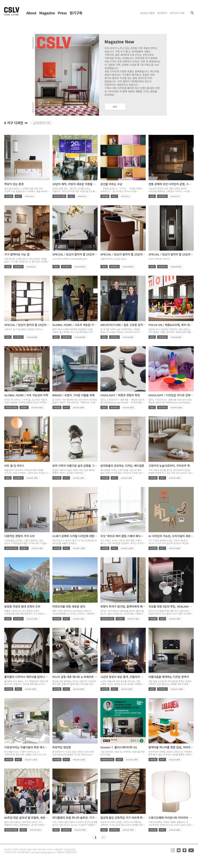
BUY (115, 107)
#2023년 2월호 (32, 619)
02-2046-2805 (23, 852)
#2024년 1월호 (37, 548)
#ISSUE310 (175, 196)
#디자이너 (162, 196)
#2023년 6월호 (30, 689)
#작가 (162, 830)
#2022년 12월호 (177, 689)
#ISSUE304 (31, 267)
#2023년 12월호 (79, 548)
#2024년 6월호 (128, 407)
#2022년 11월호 (31, 760)
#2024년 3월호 (32, 478)
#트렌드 (24, 407)
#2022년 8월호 (35, 830)
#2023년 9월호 (175, 548)
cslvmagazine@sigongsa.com (43, 852)
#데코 (162, 619)
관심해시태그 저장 (43, 123)
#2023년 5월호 (127, 689)
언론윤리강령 (71, 852)
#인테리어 (18, 267)
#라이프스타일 (59, 196)
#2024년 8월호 (37, 407)
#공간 (152, 196)
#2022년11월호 (132, 760)
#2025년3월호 (128, 337)
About (31, 13)
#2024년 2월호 (79, 478)
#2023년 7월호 (79, 619)
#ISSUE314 (29, 196)
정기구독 (76, 13)
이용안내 (60, 852)
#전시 (71, 196)
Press (62, 13)
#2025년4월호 (80, 267)
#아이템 (9, 196)
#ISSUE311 (82, 196)
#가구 (18, 196)
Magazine (47, 13)
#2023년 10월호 (127, 548)
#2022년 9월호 (175, 760)
